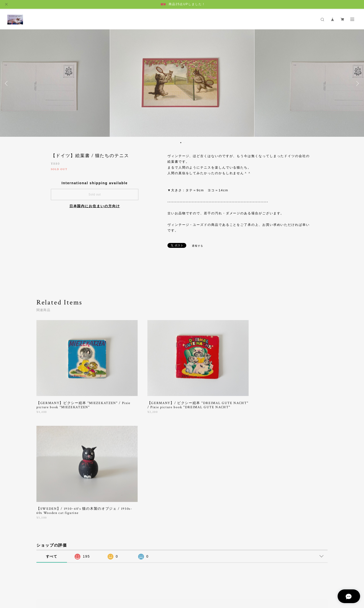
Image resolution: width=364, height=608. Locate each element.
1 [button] (181, 143)
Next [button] (357, 83)
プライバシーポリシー (58, 579)
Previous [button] (7, 83)
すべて (52, 445)
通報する (198, 246)
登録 (283, 512)
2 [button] (184, 143)
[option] (182, 83)
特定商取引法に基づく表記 (95, 579)
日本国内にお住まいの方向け (95, 206)
